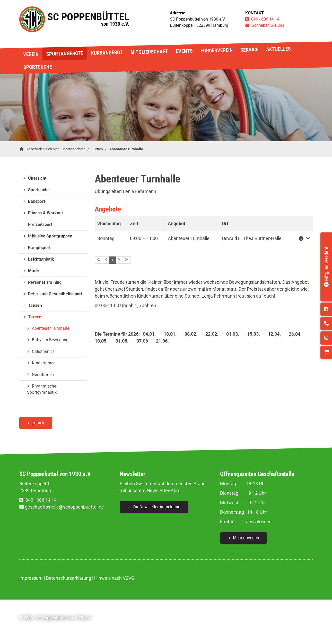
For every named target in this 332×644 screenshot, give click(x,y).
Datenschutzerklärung (68, 578)
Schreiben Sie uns (268, 25)
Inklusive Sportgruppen (50, 236)
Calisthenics (43, 351)
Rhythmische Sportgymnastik (42, 389)
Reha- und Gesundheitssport (55, 294)
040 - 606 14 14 (265, 19)
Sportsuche (37, 67)
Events (184, 51)
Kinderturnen (44, 363)
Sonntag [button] (106, 238)
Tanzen (35, 305)
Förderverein (216, 50)
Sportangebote (65, 54)
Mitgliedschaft (149, 52)
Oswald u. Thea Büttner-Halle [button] (252, 238)
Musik (34, 271)
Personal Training (45, 282)
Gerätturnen (43, 375)
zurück (38, 423)
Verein (31, 54)
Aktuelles (278, 49)
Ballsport (37, 201)
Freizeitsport (40, 224)
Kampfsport (39, 248)
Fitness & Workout (45, 213)
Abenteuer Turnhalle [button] (189, 238)
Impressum (31, 578)
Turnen (97, 149)
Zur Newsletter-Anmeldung (156, 507)
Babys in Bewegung (50, 340)
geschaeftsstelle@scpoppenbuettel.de (64, 507)
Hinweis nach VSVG (114, 578)
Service (249, 49)
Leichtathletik (41, 259)
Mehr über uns (246, 538)
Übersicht (37, 178)
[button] (303, 238)
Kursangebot (107, 53)
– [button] (144, 238)
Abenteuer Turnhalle (126, 149)
